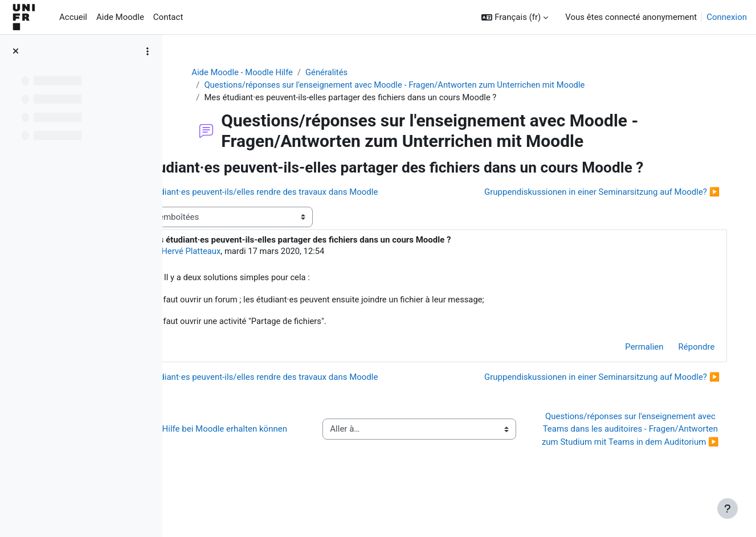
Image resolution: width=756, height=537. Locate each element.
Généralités (359, 72)
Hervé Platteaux (264, 270)
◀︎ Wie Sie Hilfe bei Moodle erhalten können (268, 455)
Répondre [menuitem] (685, 366)
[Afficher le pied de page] (728, 509)
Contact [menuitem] (168, 17)
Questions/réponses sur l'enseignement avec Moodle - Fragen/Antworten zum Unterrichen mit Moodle (428, 85)
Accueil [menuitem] (73, 17)
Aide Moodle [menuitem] (120, 17)
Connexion (727, 17)
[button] (515, 17)
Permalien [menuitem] (633, 366)
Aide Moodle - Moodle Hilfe (273, 72)
